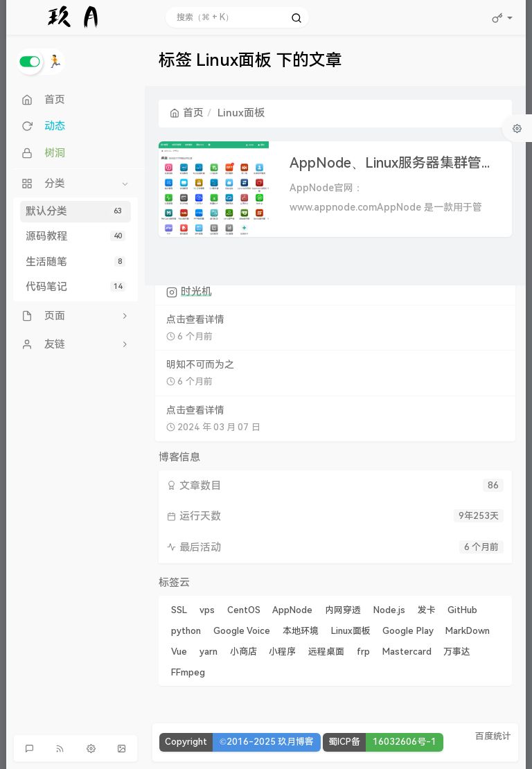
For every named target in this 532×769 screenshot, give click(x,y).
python (186, 631)
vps (207, 610)
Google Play (408, 631)
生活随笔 (76, 262)
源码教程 (76, 236)
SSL (179, 610)
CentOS (244, 610)
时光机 (196, 292)
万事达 (457, 652)
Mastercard (407, 652)
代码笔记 (76, 287)
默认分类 (76, 211)
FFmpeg (188, 672)
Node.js (389, 610)
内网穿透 (343, 610)
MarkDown (468, 631)
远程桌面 (326, 652)
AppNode (292, 610)
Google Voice (242, 631)
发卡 (427, 610)
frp (363, 652)
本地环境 (301, 631)
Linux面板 (351, 631)
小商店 (243, 652)
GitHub (462, 610)
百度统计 (493, 736)
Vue (179, 652)
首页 (187, 113)
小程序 (282, 652)
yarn (209, 652)
